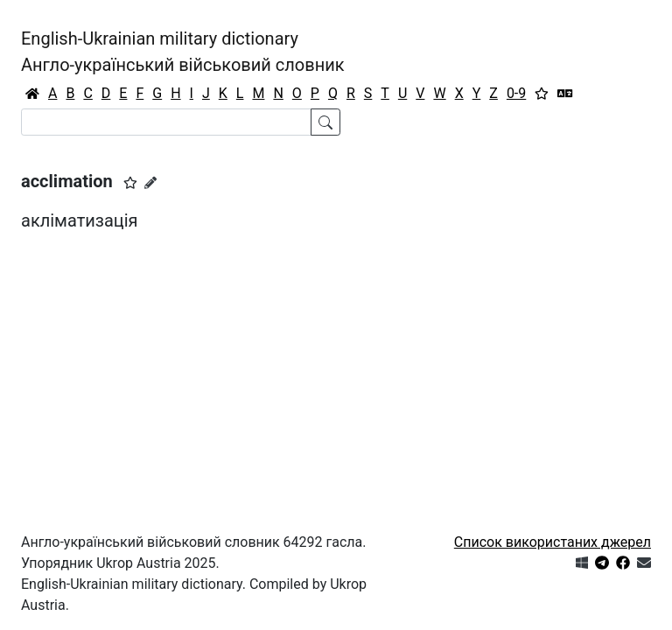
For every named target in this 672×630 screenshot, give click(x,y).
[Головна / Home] (32, 94)
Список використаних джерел (553, 542)
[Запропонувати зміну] (150, 183)
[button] (130, 183)
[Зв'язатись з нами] (644, 563)
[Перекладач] (565, 94)
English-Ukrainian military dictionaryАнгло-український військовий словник (183, 52)
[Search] (166, 122)
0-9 (516, 93)
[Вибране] (542, 94)
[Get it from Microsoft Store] (582, 563)
